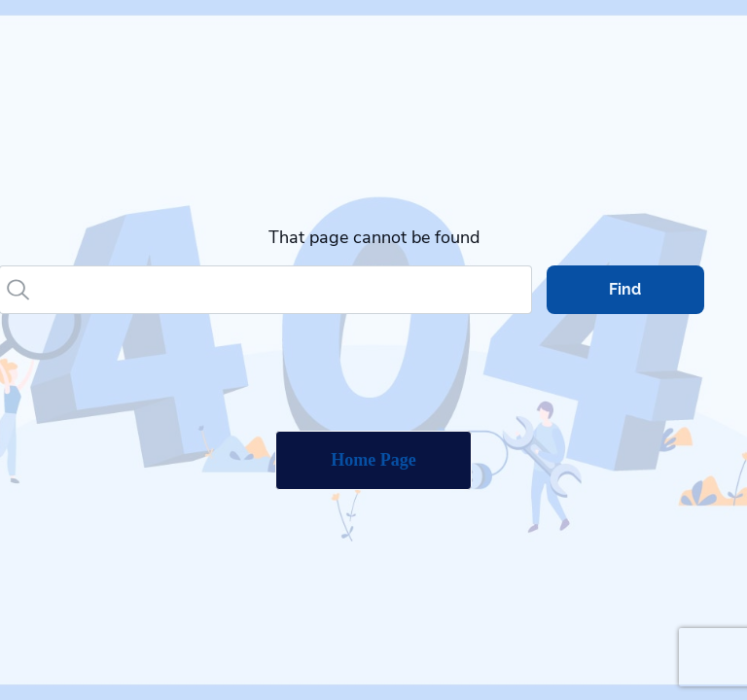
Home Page (373, 460)
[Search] (283, 290)
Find (625, 289)
